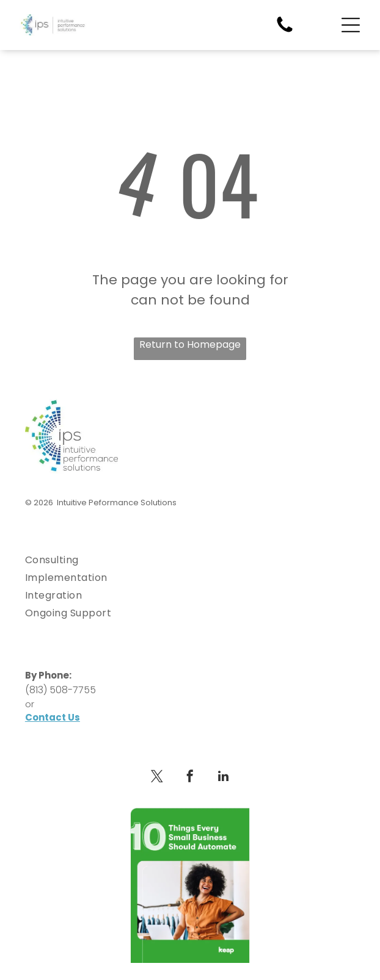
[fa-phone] (285, 31)
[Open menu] (351, 25)
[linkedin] (223, 778)
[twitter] (157, 778)
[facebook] (190, 778)
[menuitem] (190, 560)
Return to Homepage (190, 344)
